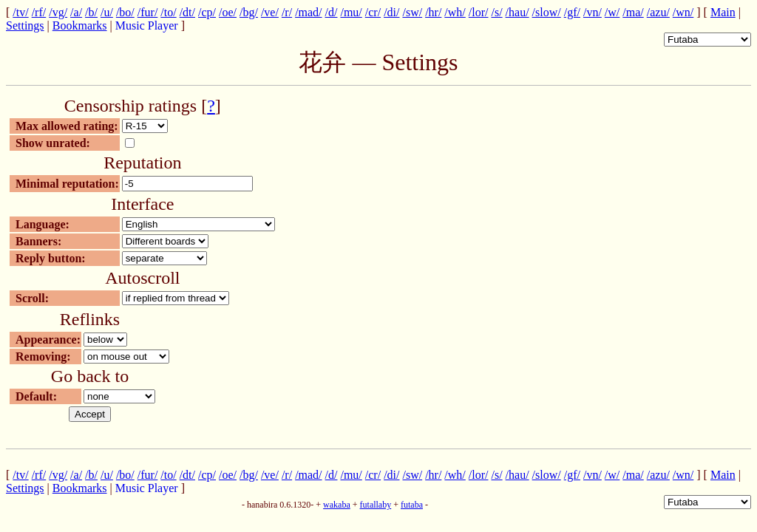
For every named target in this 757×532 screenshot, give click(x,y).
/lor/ (479, 12)
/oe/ (228, 12)
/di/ (391, 12)
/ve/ (270, 12)
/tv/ (20, 12)
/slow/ (547, 12)
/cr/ (373, 12)
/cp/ (207, 12)
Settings (25, 25)
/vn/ (593, 12)
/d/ (332, 12)
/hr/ (433, 12)
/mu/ (351, 12)
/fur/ (148, 12)
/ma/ (633, 12)
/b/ (91, 12)
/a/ (76, 12)
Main (723, 12)
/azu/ (658, 12)
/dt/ (187, 12)
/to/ (168, 12)
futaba (412, 505)
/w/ (612, 12)
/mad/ (308, 12)
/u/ (107, 12)
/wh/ (455, 12)
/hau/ (517, 12)
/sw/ (412, 12)
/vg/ (58, 12)
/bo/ (125, 12)
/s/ (496, 12)
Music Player (147, 25)
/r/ (287, 12)
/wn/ (683, 12)
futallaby (376, 505)
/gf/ (572, 12)
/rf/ (39, 12)
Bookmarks (80, 25)
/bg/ (249, 12)
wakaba (337, 505)
